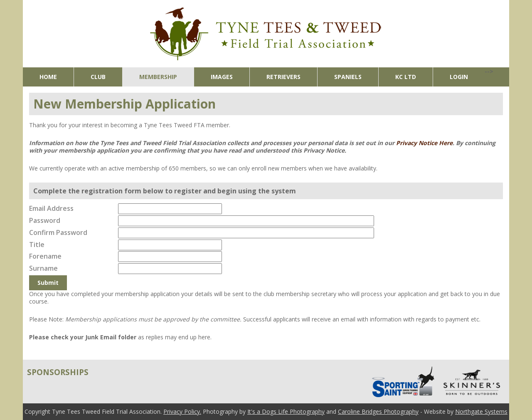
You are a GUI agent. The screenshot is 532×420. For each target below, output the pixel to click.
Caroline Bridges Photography (378, 411)
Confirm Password (58, 232)
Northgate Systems (481, 411)
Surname (43, 268)
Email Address (51, 208)
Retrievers (283, 77)
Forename (45, 256)
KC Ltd (406, 77)
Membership (158, 77)
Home (48, 77)
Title (37, 245)
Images (222, 77)
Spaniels (348, 77)
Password (45, 220)
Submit (48, 283)
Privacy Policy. (182, 411)
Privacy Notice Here (424, 143)
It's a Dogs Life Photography (286, 411)
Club (98, 77)
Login (459, 77)
